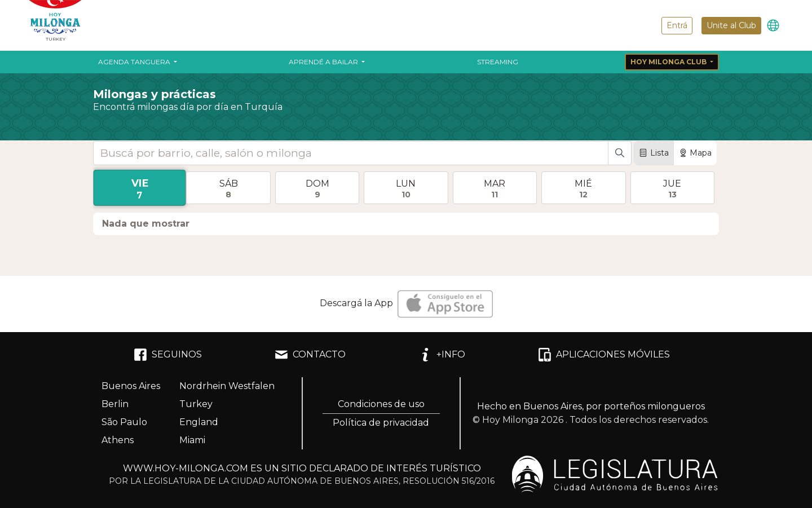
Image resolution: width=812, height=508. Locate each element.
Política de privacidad (381, 423)
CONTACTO (310, 355)
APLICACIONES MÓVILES (604, 355)
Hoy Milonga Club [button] (669, 62)
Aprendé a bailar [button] (324, 62)
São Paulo (124, 422)
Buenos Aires (131, 386)
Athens (118, 440)
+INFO (442, 355)
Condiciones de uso (381, 404)
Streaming (498, 62)
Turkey (196, 404)
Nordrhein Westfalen (227, 386)
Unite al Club (731, 25)
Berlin (115, 404)
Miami (192, 440)
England (199, 422)
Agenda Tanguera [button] (135, 62)
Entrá (677, 25)
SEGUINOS (168, 355)
